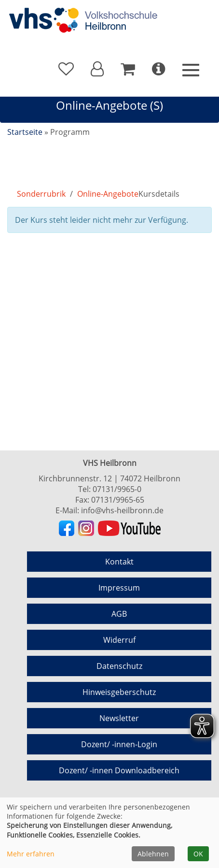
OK (198, 854)
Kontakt (119, 562)
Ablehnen (153, 854)
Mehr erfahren (31, 854)
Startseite (25, 132)
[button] (97, 69)
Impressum (119, 588)
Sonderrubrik (41, 194)
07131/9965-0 (117, 489)
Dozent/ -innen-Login (119, 744)
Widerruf (119, 640)
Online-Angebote (108, 194)
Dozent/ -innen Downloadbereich (119, 770)
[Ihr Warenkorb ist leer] (128, 69)
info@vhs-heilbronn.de (122, 510)
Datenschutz (119, 666)
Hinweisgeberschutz (119, 692)
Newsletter (119, 718)
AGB (119, 614)
